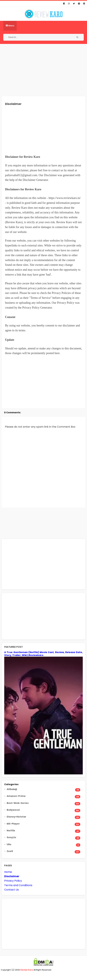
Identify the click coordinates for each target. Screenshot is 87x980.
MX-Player (13, 824)
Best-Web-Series (18, 803)
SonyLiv (11, 837)
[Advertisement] (43, 70)
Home (8, 872)
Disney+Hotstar (16, 817)
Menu (10, 26)
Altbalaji (12, 789)
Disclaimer (12, 876)
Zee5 (10, 851)
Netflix (11, 831)
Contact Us (12, 890)
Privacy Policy (13, 881)
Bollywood (13, 810)
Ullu (9, 844)
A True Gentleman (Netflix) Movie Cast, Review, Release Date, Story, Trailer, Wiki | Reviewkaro (43, 654)
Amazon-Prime (16, 796)
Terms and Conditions (18, 885)
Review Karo (27, 970)
